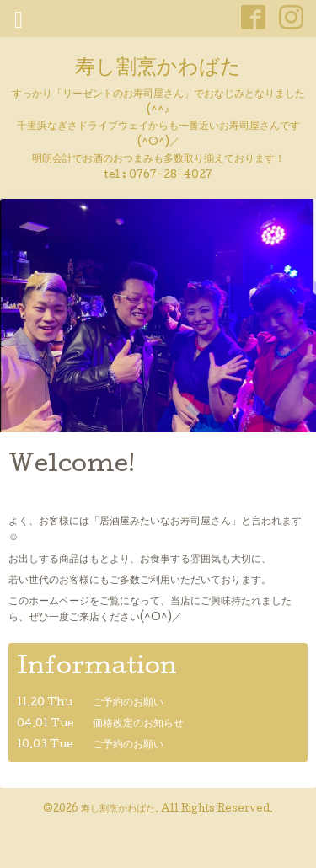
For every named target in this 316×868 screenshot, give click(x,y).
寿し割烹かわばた (158, 69)
